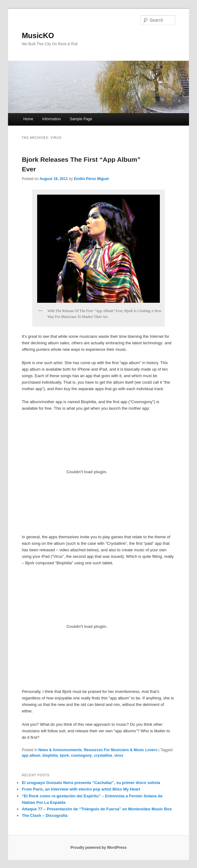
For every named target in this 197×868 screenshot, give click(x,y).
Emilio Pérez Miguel (91, 179)
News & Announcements (60, 750)
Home (28, 119)
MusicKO (38, 35)
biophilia (50, 756)
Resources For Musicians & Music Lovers (121, 750)
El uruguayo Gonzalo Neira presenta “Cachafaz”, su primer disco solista (91, 783)
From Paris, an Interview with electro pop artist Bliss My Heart (81, 789)
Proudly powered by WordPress (98, 848)
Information (51, 119)
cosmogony (81, 756)
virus (119, 756)
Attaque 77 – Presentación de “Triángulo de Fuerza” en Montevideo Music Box (97, 809)
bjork (64, 756)
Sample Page (81, 119)
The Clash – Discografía (44, 815)
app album (31, 756)
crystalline (103, 756)
